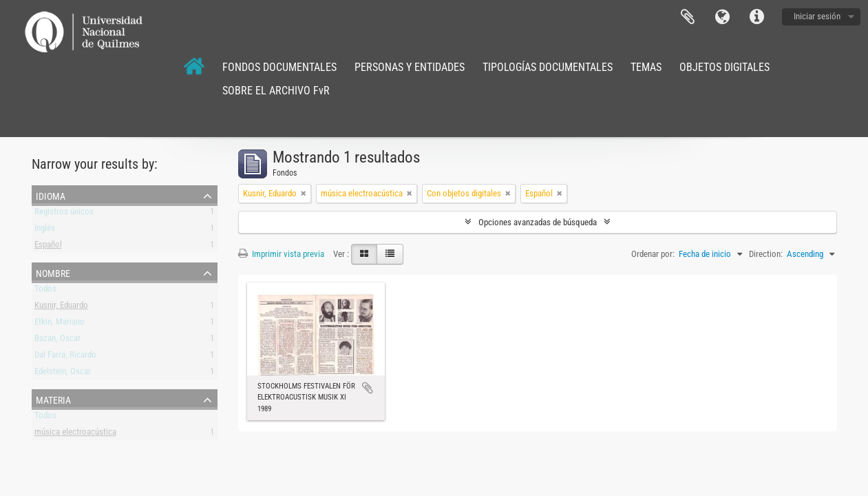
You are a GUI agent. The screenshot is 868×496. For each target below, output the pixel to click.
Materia (53, 399)
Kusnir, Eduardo (61, 308)
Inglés (45, 230)
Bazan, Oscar (57, 341)
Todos (45, 291)
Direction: (766, 254)
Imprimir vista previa (281, 254)
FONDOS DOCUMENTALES (279, 67)
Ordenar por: (653, 254)
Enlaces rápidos (756, 17)
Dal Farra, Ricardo (65, 357)
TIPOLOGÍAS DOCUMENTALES (548, 67)
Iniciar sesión (817, 16)
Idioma (722, 17)
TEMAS (646, 67)
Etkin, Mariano (60, 324)
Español (48, 247)
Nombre (53, 272)
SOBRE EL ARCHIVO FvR (276, 91)
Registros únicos (64, 214)
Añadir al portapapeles (368, 388)
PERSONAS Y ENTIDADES (410, 67)
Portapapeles (688, 17)
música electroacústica (75, 434)
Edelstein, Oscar (63, 374)
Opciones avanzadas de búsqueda (538, 222)
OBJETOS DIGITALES (724, 67)
